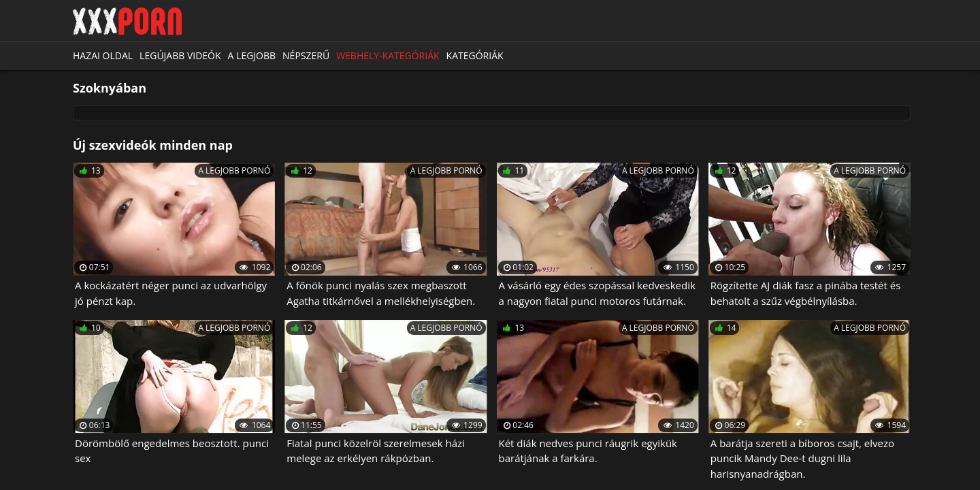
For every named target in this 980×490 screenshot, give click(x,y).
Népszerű (306, 55)
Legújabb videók (180, 55)
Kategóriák (475, 55)
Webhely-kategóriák (388, 55)
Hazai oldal (103, 55)
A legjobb (252, 55)
